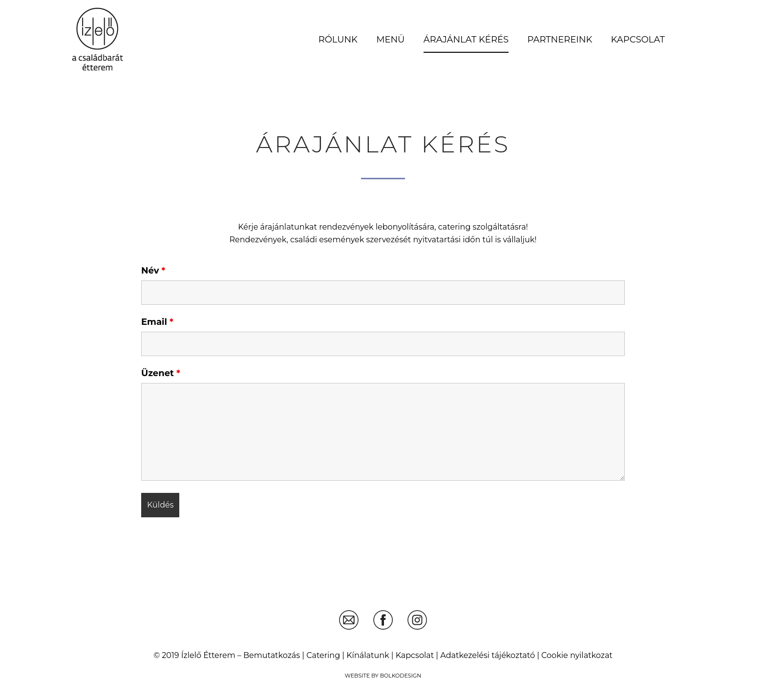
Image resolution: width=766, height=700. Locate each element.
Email (157, 322)
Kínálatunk (368, 655)
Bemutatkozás (272, 655)
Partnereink (560, 40)
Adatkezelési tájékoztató (488, 655)
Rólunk (338, 40)
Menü (390, 40)
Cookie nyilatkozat (577, 655)
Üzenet (161, 373)
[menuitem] (338, 40)
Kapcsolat (638, 40)
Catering (323, 655)
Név (153, 271)
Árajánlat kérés (466, 40)
